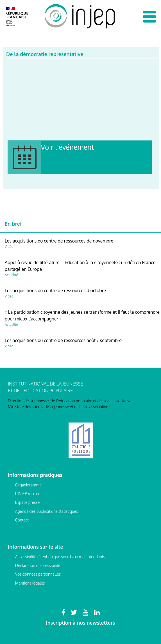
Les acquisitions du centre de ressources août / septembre (63, 340)
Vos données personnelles (38, 574)
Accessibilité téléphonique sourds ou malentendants (60, 557)
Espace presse (27, 502)
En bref (13, 224)
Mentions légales (30, 583)
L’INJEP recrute (28, 494)
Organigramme (29, 485)
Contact (22, 520)
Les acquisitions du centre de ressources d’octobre (55, 290)
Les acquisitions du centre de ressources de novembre (59, 241)
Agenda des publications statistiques (47, 511)
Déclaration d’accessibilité (38, 565)
